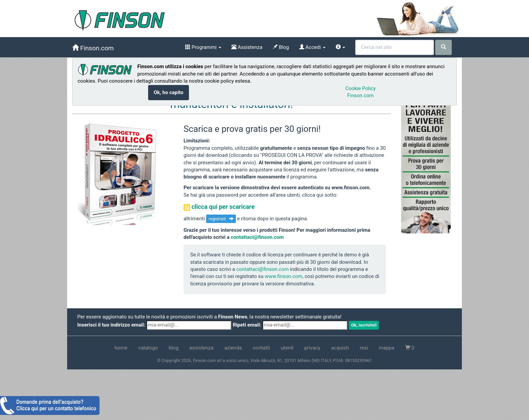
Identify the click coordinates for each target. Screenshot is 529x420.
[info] (341, 47)
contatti (261, 348)
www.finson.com (284, 276)
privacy (312, 348)
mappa (387, 348)
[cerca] (443, 47)
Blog (281, 47)
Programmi (203, 47)
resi (364, 348)
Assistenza (247, 47)
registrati (221, 219)
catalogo (148, 348)
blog (174, 348)
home (121, 348)
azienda (233, 348)
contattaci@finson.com (257, 237)
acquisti (340, 348)
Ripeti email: (247, 325)
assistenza (201, 348)
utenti (287, 348)
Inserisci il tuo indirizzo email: (111, 325)
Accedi (312, 47)
